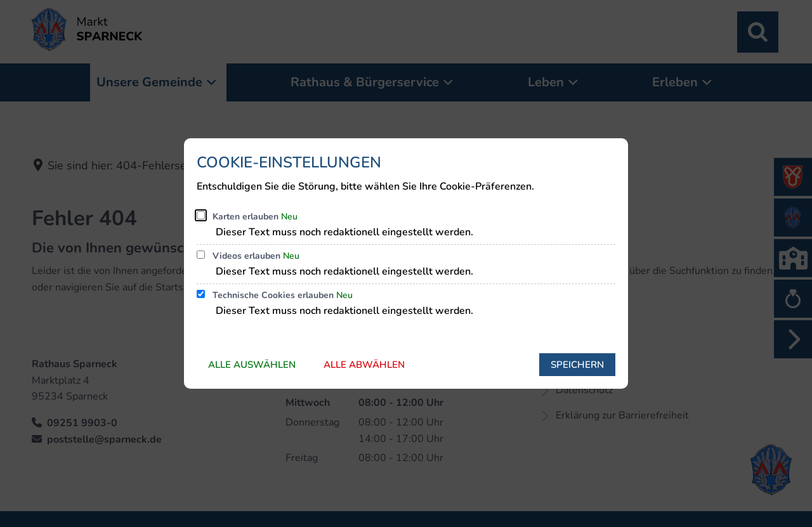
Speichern (577, 365)
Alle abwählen (364, 365)
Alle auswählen (252, 365)
